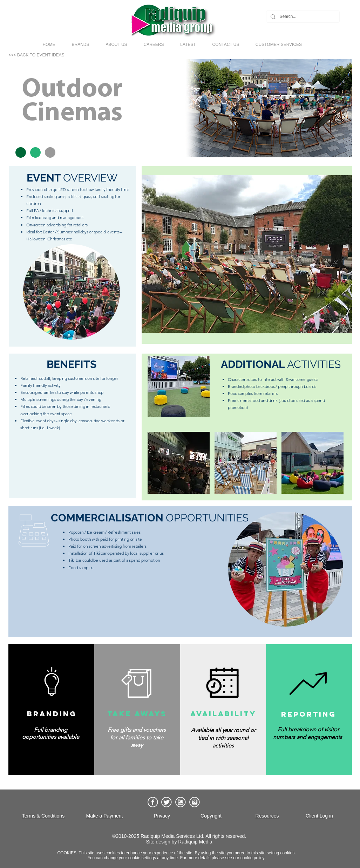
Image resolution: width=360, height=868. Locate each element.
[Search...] (302, 17)
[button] (80, 45)
